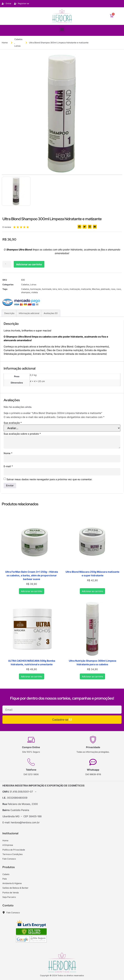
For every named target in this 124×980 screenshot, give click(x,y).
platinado (105, 289)
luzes (66, 289)
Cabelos (18, 39)
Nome (8, 453)
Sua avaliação (13, 423)
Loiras (17, 46)
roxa (113, 289)
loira (55, 289)
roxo (119, 289)
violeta (35, 292)
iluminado (47, 289)
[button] (62, 30)
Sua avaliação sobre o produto (22, 434)
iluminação (36, 289)
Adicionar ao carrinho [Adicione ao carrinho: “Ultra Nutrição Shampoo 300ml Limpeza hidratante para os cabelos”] (92, 677)
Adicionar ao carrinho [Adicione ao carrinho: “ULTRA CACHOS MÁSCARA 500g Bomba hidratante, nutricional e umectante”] (32, 677)
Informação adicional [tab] (29, 313)
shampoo (26, 292)
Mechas (96, 289)
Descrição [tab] (9, 313)
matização (75, 289)
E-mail (8, 466)
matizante (86, 289)
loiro (60, 289)
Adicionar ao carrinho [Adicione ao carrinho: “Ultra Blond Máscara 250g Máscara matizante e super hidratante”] (92, 591)
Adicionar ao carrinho (29, 264)
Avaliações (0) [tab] (51, 313)
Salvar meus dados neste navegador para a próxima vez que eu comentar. (49, 479)
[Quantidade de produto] (7, 264)
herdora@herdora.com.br (25, 822)
